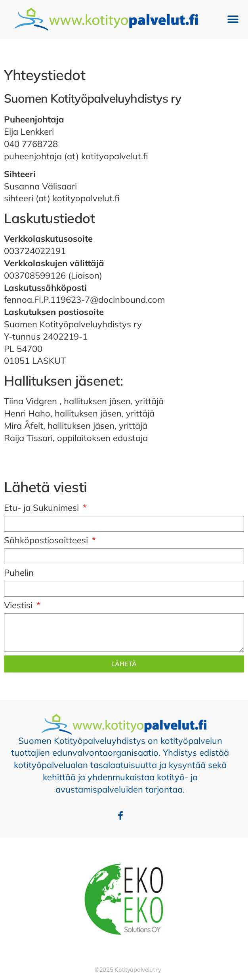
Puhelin (19, 573)
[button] (233, 19)
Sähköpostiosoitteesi (47, 541)
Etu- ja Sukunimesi (43, 508)
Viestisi (19, 606)
